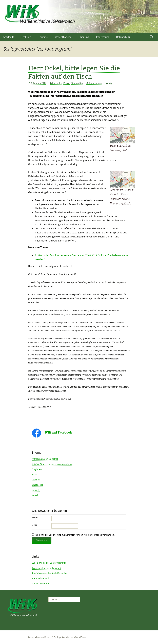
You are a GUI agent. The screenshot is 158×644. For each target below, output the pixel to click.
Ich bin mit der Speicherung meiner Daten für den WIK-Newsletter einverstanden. (73, 535)
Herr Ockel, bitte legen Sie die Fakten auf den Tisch (74, 72)
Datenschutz (123, 37)
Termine (43, 37)
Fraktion (26, 37)
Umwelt (36, 490)
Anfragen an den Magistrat (45, 459)
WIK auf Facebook (58, 433)
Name (35, 517)
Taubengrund (96, 83)
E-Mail (35, 525)
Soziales (36, 480)
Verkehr (35, 495)
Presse (67, 83)
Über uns (84, 37)
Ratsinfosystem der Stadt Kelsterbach (50, 573)
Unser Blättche (63, 37)
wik (110, 83)
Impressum (103, 37)
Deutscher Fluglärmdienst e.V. (46, 568)
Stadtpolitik (77, 83)
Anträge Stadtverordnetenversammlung (52, 464)
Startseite (9, 37)
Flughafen (57, 83)
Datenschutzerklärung (39, 637)
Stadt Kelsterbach (41, 578)
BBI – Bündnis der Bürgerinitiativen (49, 563)
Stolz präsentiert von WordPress (70, 637)
